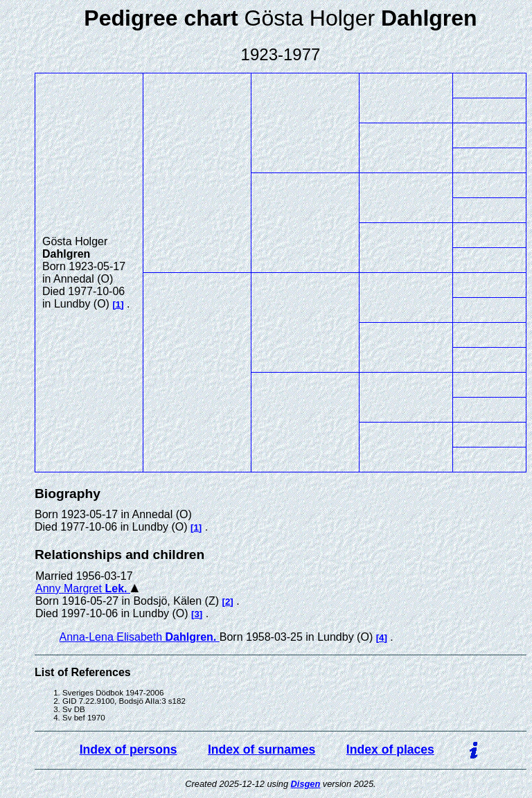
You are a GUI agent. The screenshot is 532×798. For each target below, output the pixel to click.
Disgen (306, 784)
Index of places (390, 750)
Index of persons (128, 750)
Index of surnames (261, 750)
